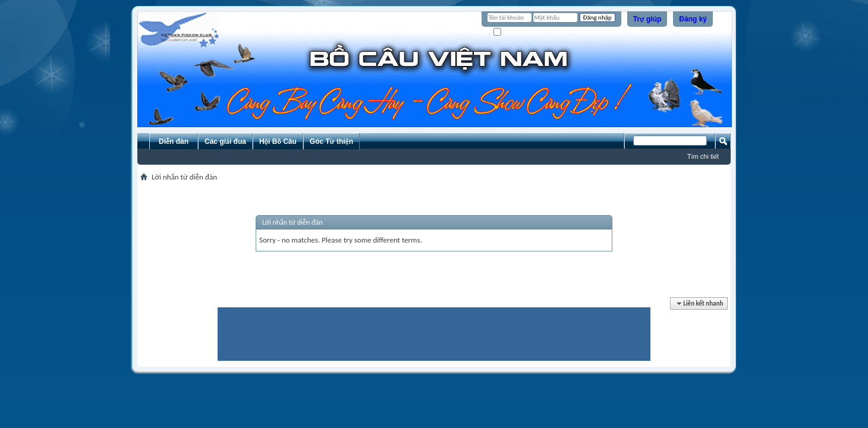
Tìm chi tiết (703, 156)
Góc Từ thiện (331, 141)
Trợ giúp (647, 19)
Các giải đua (225, 141)
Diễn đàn (174, 141)
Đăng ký (693, 19)
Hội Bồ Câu (278, 141)
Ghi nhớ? (510, 32)
